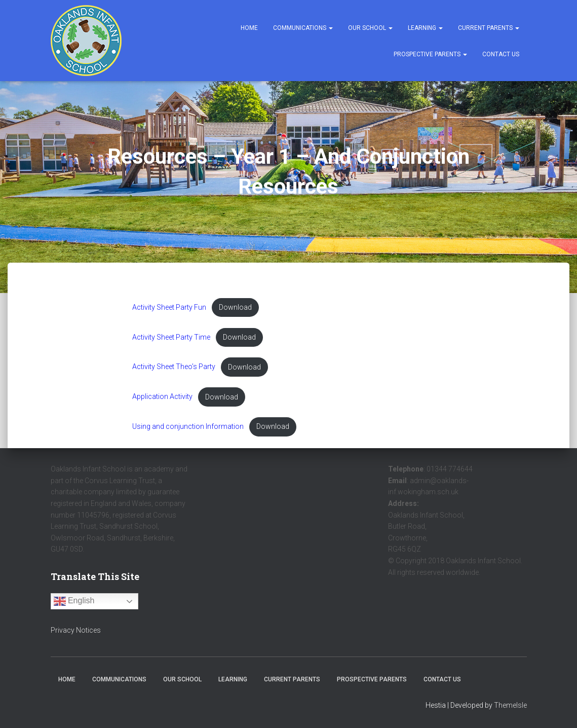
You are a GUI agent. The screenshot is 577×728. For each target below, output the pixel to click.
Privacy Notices (76, 630)
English (74, 601)
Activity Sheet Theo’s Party (175, 367)
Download (237, 307)
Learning (425, 28)
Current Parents (489, 28)
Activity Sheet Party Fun (170, 307)
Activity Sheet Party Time (172, 337)
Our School (370, 28)
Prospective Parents (430, 54)
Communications (303, 28)
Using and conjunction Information (189, 428)
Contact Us (501, 54)
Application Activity (163, 398)
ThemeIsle (510, 705)
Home (249, 28)
